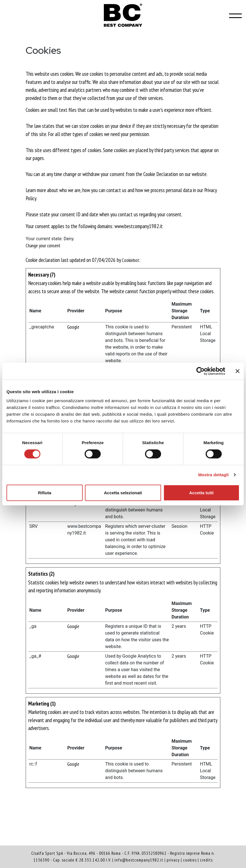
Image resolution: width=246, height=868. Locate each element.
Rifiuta (45, 492)
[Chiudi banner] (238, 371)
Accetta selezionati (123, 492)
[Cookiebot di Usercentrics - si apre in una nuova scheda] (200, 371)
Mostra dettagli (213, 475)
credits (206, 860)
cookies (190, 860)
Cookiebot (130, 260)
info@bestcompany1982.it (139, 860)
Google (73, 327)
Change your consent (43, 246)
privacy (173, 860)
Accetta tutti (201, 492)
